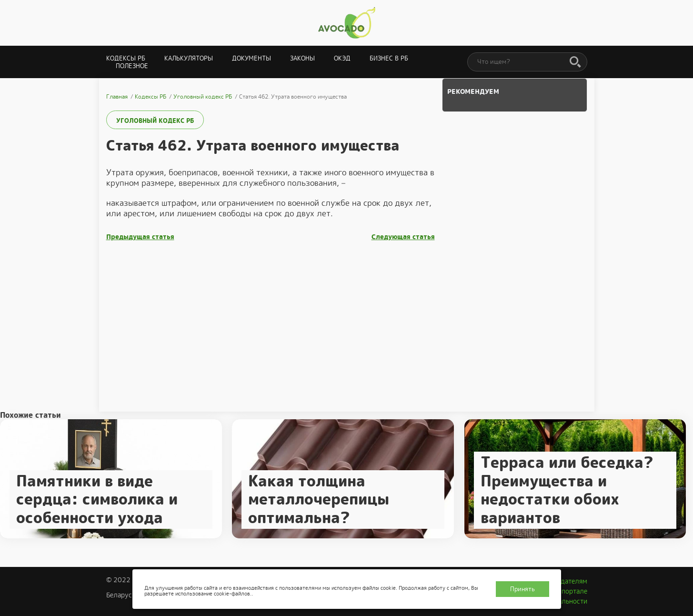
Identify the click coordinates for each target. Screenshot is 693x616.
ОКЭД (342, 58)
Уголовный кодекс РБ (155, 121)
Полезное (132, 66)
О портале (571, 591)
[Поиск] (575, 62)
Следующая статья (403, 237)
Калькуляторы (189, 58)
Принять (522, 589)
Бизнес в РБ (389, 58)
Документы (251, 58)
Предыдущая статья (140, 237)
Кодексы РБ (126, 58)
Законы (302, 58)
